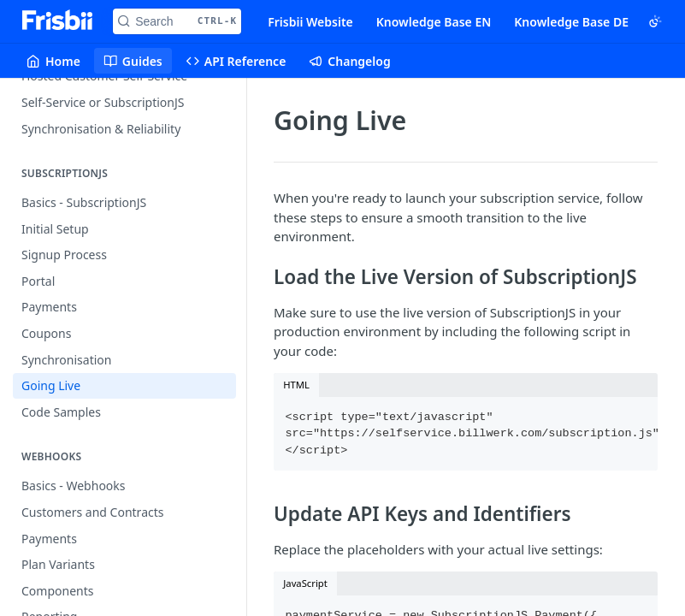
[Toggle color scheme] (655, 21)
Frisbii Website (310, 22)
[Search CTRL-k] (177, 21)
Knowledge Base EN (434, 22)
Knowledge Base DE (571, 22)
